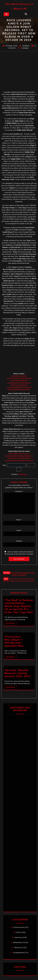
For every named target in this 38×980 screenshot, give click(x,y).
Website (19, 541)
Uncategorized (18, 953)
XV (19, 469)
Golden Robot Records (16, 465)
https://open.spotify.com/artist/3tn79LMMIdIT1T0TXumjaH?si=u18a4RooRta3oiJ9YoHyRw (19, 387)
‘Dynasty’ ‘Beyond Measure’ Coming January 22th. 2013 (17, 673)
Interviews (18, 937)
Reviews (18, 947)
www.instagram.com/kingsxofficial (19, 383)
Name (19, 520)
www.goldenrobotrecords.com (19, 453)
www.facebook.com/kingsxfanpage (19, 378)
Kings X (31, 465)
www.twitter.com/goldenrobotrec (19, 458)
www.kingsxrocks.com (19, 376)
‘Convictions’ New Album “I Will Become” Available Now (14, 641)
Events (18, 932)
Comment (19, 491)
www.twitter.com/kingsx (19, 380)
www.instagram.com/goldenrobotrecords (19, 460)
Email (19, 530)
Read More (11, 623)
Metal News (23, 474)
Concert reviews (19, 927)
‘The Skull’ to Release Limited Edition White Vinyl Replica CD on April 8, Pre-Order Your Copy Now (19, 606)
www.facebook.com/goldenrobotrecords (19, 456)
